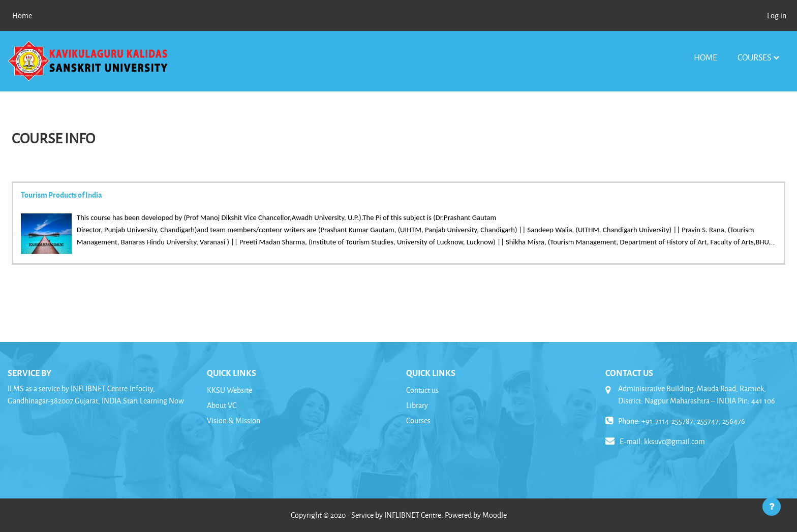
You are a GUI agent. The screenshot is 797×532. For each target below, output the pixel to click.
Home (706, 57)
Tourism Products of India (62, 195)
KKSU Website (229, 390)
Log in (777, 15)
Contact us (422, 390)
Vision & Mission (234, 420)
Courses (754, 57)
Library (417, 405)
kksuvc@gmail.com (675, 441)
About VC (222, 405)
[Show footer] (772, 507)
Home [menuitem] (22, 15)
